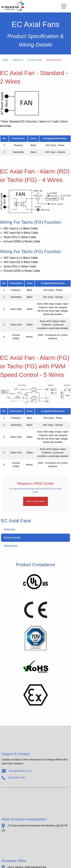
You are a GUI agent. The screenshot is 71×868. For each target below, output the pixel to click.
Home (5, 60)
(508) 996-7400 (17, 777)
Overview (9, 529)
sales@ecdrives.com (20, 771)
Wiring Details (12, 538)
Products (18, 60)
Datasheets (11, 546)
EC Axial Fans (35, 60)
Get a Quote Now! (36, 501)
